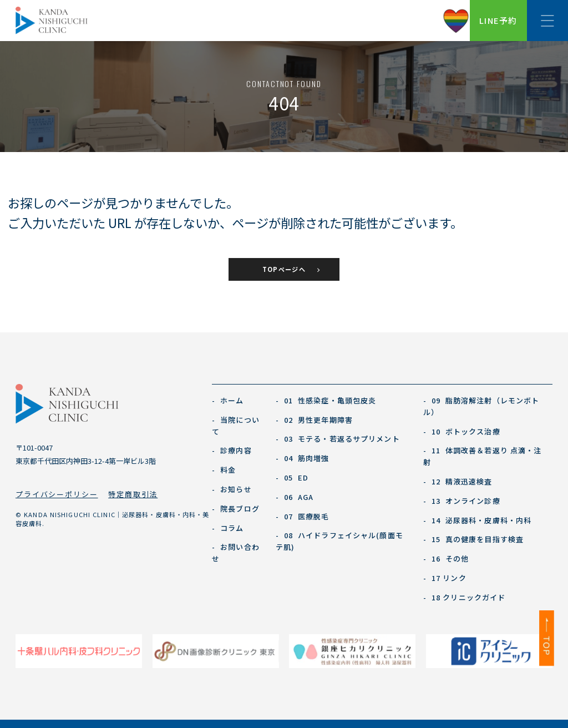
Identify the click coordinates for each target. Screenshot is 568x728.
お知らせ (232, 489)
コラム (228, 528)
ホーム (228, 400)
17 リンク (445, 578)
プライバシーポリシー (57, 494)
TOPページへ (284, 269)
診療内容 (232, 450)
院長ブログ (236, 509)
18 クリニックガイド (465, 597)
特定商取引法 (133, 494)
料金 (224, 470)
